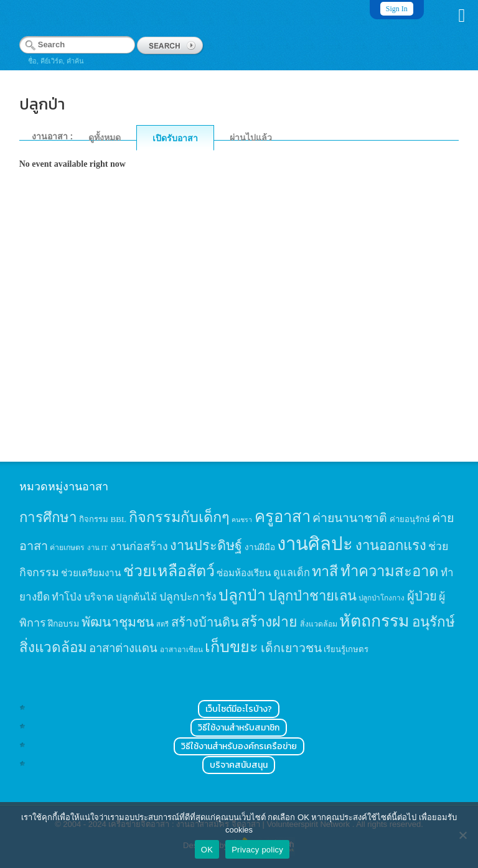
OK (207, 850)
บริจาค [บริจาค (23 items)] (99, 597)
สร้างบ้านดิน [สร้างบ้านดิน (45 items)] (205, 622)
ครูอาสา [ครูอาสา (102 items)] (283, 517)
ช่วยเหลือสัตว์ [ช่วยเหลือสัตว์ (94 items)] (169, 571)
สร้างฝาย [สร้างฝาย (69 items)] (269, 622)
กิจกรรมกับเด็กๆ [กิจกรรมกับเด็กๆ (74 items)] (179, 517)
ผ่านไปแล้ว (251, 138)
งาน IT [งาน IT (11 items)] (97, 548)
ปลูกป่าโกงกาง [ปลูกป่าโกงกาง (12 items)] (382, 598)
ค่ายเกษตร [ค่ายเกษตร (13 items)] (67, 548)
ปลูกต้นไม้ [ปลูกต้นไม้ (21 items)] (136, 597)
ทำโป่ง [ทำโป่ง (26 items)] (67, 597)
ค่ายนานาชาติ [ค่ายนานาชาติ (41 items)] (350, 518)
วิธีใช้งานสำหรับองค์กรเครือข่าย (239, 746)
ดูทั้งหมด (105, 138)
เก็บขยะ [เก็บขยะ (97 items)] (232, 647)
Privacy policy (257, 850)
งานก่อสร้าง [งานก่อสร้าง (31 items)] (139, 546)
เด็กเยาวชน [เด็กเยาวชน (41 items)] (291, 648)
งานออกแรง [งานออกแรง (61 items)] (391, 545)
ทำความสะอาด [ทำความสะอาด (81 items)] (390, 571)
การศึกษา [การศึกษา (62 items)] (48, 517)
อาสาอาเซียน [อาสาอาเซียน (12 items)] (181, 650)
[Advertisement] (239, 334)
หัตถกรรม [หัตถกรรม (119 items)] (374, 621)
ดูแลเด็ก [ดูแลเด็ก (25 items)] (292, 573)
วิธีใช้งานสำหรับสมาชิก (239, 728)
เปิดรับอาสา (175, 138)
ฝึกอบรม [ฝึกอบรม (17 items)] (63, 623)
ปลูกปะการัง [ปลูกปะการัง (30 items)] (188, 597)
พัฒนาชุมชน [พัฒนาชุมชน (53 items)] (118, 622)
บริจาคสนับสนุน (239, 765)
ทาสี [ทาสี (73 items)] (325, 571)
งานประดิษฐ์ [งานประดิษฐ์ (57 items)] (206, 546)
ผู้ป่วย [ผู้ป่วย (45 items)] (422, 596)
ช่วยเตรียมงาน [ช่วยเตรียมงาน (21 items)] (91, 573)
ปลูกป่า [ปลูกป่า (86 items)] (242, 595)
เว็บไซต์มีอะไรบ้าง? (239, 709)
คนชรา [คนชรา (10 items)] (242, 520)
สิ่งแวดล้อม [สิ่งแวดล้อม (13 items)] (319, 624)
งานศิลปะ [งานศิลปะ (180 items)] (315, 544)
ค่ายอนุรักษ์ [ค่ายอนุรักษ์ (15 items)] (410, 519)
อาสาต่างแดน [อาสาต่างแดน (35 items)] (123, 648)
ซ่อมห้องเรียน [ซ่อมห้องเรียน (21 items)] (244, 573)
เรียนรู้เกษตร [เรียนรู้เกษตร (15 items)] (346, 649)
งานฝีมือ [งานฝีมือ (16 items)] (260, 547)
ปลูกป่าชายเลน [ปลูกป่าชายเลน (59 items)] (312, 596)
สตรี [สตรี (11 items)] (162, 624)
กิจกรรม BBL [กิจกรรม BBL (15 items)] (103, 519)
